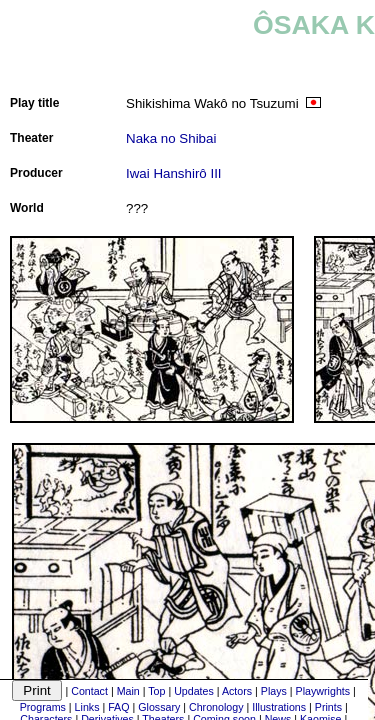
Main (128, 691)
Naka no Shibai (171, 138)
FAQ (118, 707)
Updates (194, 691)
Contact (89, 691)
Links (87, 707)
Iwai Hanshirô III (174, 173)
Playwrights (323, 691)
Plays (274, 691)
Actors (237, 691)
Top (156, 691)
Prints (328, 707)
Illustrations (279, 707)
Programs (43, 707)
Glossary (159, 707)
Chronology (216, 707)
